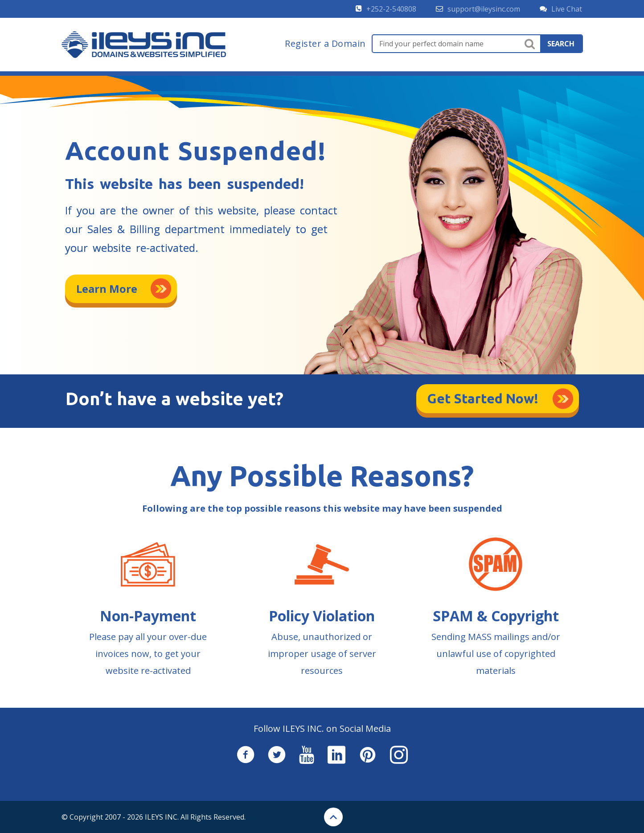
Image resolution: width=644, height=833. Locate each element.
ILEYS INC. (162, 817)
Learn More (107, 289)
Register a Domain (325, 44)
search (561, 44)
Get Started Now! (483, 398)
